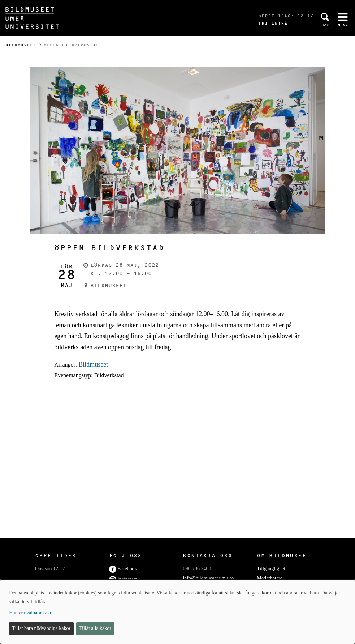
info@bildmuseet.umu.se (208, 578)
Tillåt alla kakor (95, 628)
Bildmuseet (21, 45)
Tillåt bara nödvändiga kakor (42, 628)
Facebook (127, 569)
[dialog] (177, 612)
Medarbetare (270, 578)
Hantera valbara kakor (31, 613)
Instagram (127, 579)
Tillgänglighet (271, 569)
